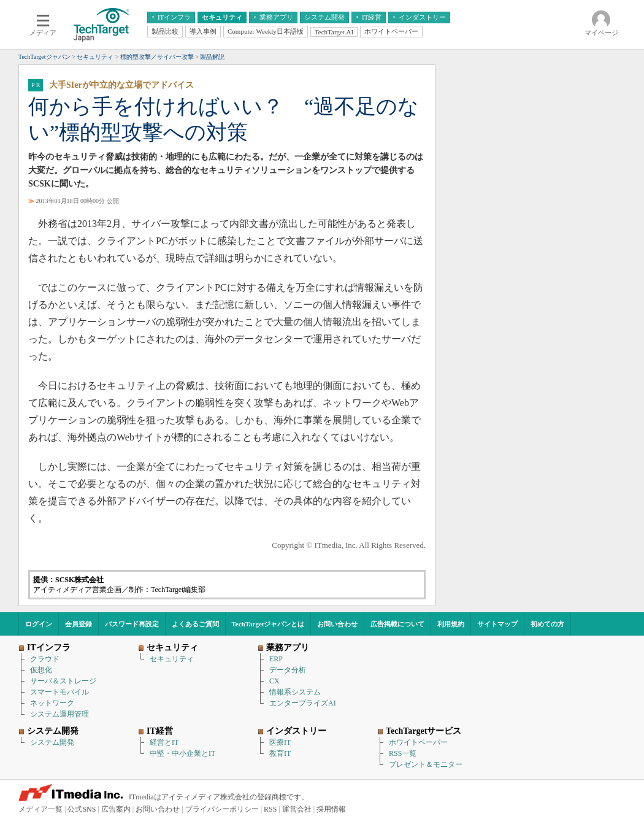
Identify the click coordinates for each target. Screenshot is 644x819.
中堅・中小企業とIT (182, 753)
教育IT (280, 753)
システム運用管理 (59, 714)
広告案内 (116, 809)
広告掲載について (397, 624)
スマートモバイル (59, 692)
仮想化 (41, 670)
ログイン (39, 624)
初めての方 (547, 624)
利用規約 (451, 624)
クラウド (45, 659)
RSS (270, 809)
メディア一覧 (40, 809)
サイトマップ (497, 624)
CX (274, 681)
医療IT (280, 742)
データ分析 (288, 670)
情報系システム (295, 692)
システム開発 (52, 742)
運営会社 (297, 809)
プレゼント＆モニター (426, 764)
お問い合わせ (337, 624)
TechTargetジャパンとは (268, 624)
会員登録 (79, 624)
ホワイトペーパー (418, 742)
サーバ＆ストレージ (63, 681)
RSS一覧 (403, 753)
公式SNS (82, 809)
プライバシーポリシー (222, 809)
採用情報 (331, 809)
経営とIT (164, 742)
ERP (276, 659)
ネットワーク (52, 703)
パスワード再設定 (132, 624)
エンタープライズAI (303, 703)
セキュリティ (172, 659)
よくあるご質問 (195, 624)
